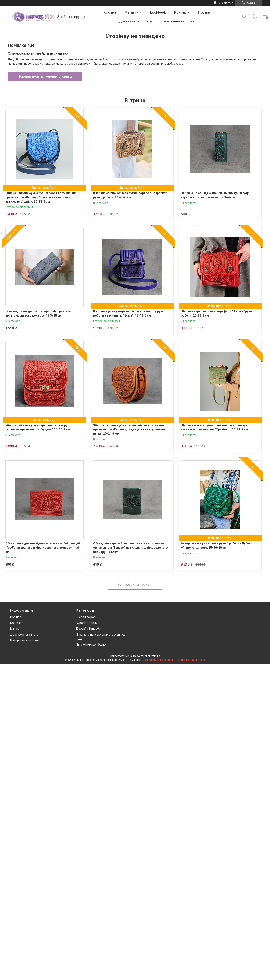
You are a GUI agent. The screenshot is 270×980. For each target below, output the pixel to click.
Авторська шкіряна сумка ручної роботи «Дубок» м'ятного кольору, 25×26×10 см (217, 546)
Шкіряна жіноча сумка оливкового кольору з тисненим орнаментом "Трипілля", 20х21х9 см (214, 428)
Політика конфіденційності (191, 660)
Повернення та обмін (177, 21)
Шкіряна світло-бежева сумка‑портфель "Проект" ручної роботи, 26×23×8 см (130, 195)
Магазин (132, 12)
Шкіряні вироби (87, 617)
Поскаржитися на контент (157, 660)
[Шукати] (245, 17)
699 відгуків (226, 3)
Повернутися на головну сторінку (45, 76)
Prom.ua (155, 656)
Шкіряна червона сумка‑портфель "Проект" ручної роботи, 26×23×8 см (218, 313)
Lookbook (158, 12)
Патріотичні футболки (91, 644)
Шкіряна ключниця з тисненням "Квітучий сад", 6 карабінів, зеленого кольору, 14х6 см (217, 195)
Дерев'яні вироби (88, 629)
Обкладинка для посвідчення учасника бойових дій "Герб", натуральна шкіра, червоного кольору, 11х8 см (43, 548)
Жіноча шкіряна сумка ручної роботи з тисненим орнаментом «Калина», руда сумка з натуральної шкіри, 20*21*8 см (129, 430)
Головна (109, 12)
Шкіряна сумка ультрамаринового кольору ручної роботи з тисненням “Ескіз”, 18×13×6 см (130, 313)
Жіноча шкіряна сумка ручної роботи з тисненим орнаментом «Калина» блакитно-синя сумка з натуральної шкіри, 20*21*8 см (41, 197)
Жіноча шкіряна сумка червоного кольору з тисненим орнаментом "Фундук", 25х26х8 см (38, 428)
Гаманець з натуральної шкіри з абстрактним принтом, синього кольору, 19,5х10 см (38, 313)
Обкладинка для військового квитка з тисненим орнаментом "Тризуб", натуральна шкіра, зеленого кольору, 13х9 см (130, 548)
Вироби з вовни (87, 623)
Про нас (204, 12)
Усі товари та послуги (135, 585)
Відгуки (15, 629)
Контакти (182, 12)
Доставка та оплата (135, 21)
